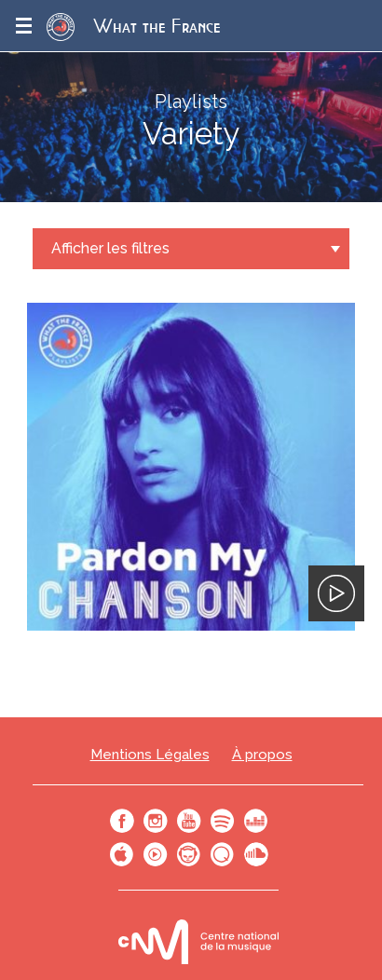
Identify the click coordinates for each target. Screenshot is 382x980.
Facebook (122, 821)
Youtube (189, 821)
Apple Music (122, 854)
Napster (189, 854)
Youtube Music (156, 854)
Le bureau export (198, 941)
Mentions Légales (150, 755)
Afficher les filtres (110, 248)
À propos (262, 755)
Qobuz (223, 854)
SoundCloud (256, 854)
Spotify (223, 821)
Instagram (156, 821)
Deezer (256, 821)
